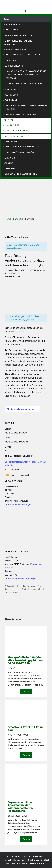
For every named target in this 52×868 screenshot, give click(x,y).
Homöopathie (12, 30)
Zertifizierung (12, 60)
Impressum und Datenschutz (31, 863)
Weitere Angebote (14, 136)
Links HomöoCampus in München (22, 152)
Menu (6, 19)
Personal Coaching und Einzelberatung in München (26, 107)
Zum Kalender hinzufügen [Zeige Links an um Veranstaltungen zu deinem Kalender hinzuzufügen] (23, 409)
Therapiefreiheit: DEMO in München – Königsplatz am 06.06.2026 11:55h (25, 660)
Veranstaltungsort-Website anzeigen (20, 578)
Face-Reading (11, 95)
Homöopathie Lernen (15, 50)
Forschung (11, 90)
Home (8, 219)
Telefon (32, 11)
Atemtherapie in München (18, 35)
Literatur (10, 158)
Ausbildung (11, 100)
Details (26, 691)
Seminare (8, 120)
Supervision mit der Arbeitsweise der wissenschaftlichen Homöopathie (20, 807)
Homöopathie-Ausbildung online (23, 55)
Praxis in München (13, 25)
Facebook (20, 11)
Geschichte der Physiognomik (21, 115)
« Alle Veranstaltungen (17, 237)
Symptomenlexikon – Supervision (24, 84)
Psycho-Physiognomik (16, 131)
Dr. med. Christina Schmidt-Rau (21, 174)
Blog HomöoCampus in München (22, 147)
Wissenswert (10, 142)
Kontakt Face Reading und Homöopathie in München (26, 11)
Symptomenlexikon (15, 66)
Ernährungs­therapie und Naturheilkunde (18, 43)
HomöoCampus (22, 856)
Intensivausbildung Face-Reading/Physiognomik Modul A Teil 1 (33, 589)
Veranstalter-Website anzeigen (18, 504)
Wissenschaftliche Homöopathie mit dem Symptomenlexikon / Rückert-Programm (26, 75)
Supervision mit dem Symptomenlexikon (12, 589)
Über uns (8, 163)
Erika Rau (10, 168)
